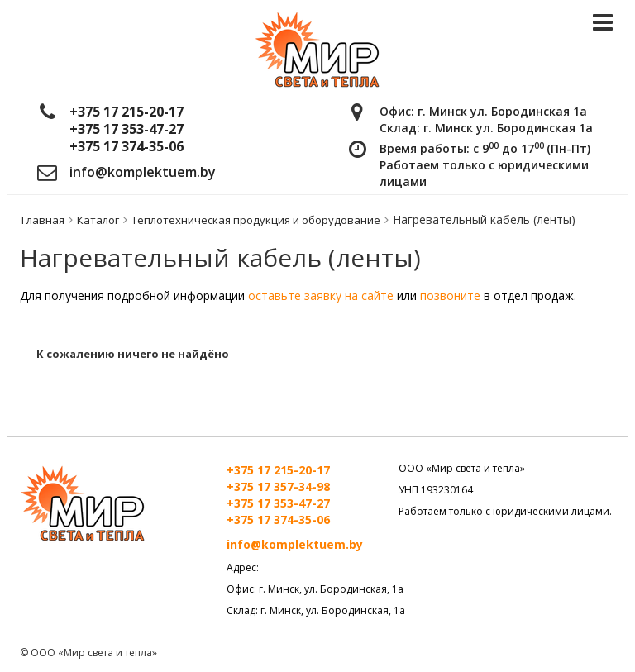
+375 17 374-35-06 (127, 146)
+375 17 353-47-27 (127, 129)
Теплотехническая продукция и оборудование (256, 220)
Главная (43, 220)
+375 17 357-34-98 (278, 486)
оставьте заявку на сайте (321, 295)
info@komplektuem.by (143, 172)
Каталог (98, 220)
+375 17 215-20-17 (127, 112)
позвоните (452, 295)
